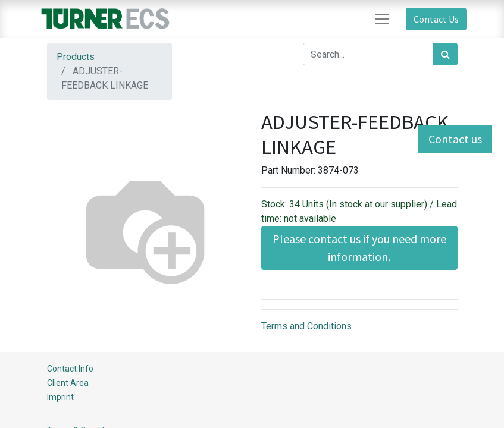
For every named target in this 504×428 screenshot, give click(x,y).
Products (76, 57)
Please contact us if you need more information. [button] (359, 248)
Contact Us (436, 19)
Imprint (60, 397)
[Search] (445, 54)
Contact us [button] (455, 139)
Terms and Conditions (306, 326)
